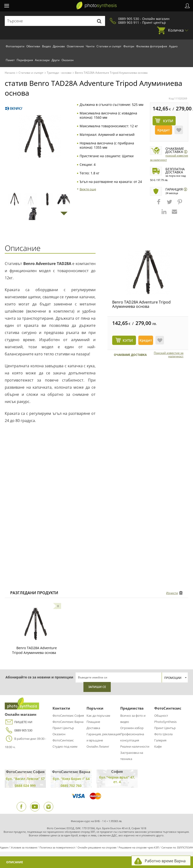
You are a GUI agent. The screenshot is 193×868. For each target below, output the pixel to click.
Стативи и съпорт (109, 46)
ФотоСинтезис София (68, 716)
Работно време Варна (165, 861)
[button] (159, 204)
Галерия (160, 740)
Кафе (158, 746)
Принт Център (63, 728)
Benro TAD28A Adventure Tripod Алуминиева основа (141, 304)
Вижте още (88, 189)
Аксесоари (42, 60)
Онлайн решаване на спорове (97, 847)
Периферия (25, 60)
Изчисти (172, 593)
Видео (46, 46)
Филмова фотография (152, 46)
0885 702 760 (71, 786)
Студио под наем (65, 746)
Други (56, 60)
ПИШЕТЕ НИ (19, 722)
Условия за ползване (24, 847)
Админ (4, 847)
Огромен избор (132, 728)
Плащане (93, 722)
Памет (10, 60)
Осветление (75, 46)
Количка (176, 30)
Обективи (33, 46)
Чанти (90, 46)
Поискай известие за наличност (169, 355)
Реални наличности (135, 746)
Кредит (164, 130)
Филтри (129, 46)
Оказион (68, 60)
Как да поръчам (98, 716)
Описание (15, 862)
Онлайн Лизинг (98, 746)
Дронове (59, 46)
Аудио (173, 46)
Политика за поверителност (57, 847)
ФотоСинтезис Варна (68, 722)
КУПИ (128, 340)
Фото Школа (163, 734)
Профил (187, 6)
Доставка (93, 728)
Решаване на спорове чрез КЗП (139, 847)
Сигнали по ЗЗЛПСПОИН (177, 847)
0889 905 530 (19, 730)
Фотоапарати (15, 46)
